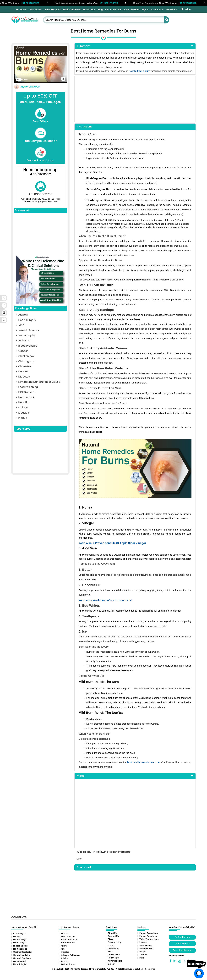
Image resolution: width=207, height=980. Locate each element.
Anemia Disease (27, 330)
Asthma (65, 933)
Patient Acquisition (149, 933)
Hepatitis (23, 402)
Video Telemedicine (149, 939)
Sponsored (40, 210)
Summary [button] (83, 46)
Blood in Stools (68, 936)
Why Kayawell (146, 948)
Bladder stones (68, 964)
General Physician (22, 958)
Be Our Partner (113, 10)
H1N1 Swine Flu (26, 392)
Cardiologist (19, 933)
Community (114, 948)
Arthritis (64, 958)
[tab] (135, 46)
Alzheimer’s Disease (70, 955)
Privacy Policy (115, 942)
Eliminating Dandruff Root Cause (38, 382)
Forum (111, 945)
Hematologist (20, 964)
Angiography (25, 335)
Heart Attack (25, 397)
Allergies (65, 952)
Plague (22, 418)
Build (142, 958)
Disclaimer (150, 969)
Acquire (143, 955)
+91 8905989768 (41, 194)
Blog (100, 10)
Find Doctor (36, 10)
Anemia (22, 315)
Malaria (22, 408)
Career (111, 964)
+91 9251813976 (32, 3)
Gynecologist (20, 961)
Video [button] (81, 776)
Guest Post (172, 9)
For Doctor (21, 10)
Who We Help (146, 945)
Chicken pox (25, 356)
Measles (22, 413)
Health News (114, 955)
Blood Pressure (27, 346)
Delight (143, 952)
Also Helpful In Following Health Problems (104, 852)
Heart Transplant (69, 939)
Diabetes (23, 377)
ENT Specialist (20, 949)
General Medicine (22, 955)
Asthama (23, 341)
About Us (112, 933)
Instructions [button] (85, 127)
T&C (110, 952)
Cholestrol (24, 366)
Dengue (22, 371)
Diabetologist (20, 943)
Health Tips (89, 10)
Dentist (17, 936)
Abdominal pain (68, 943)
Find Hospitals (53, 10)
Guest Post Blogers (182, 950)
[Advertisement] (40, 233)
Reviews (143, 942)
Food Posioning (27, 387)
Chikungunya (26, 361)
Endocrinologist (21, 946)
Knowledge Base (40, 308)
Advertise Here (131, 10)
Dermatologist (20, 939)
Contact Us (157, 10)
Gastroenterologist (22, 952)
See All (33, 927)
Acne (63, 949)
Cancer (22, 351)
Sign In (145, 10)
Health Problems (72, 10)
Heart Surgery (26, 320)
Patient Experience (148, 936)
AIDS (20, 325)
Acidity (64, 946)
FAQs (110, 939)
